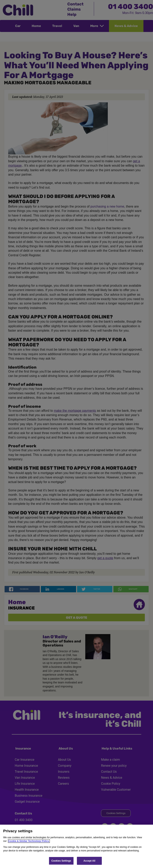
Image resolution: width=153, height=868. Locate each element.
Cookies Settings (61, 861)
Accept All (89, 861)
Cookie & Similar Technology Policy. (29, 841)
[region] (76, 846)
